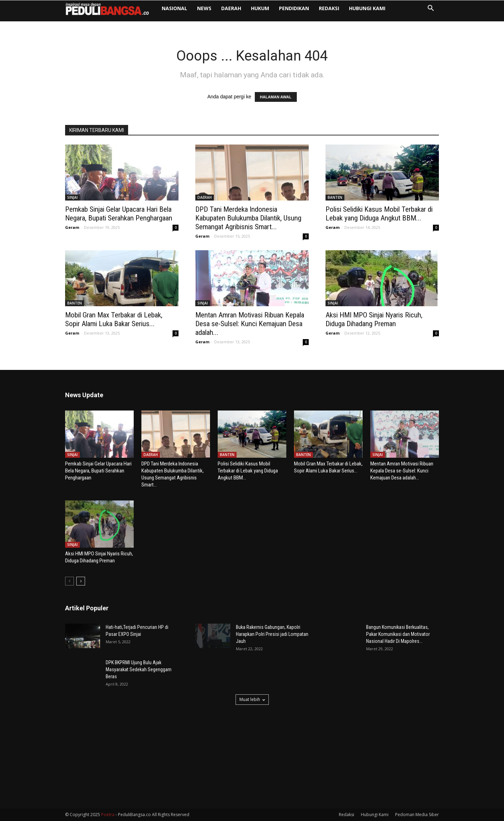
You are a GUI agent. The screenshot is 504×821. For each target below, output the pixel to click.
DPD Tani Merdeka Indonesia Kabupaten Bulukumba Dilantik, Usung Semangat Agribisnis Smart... (248, 218)
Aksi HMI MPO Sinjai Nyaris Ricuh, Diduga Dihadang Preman (374, 319)
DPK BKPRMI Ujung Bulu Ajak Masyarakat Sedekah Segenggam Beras (139, 669)
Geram (72, 227)
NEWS (204, 8)
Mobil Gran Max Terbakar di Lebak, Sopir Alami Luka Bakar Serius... (114, 319)
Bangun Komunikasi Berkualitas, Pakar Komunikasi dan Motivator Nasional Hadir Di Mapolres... (398, 634)
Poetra (108, 815)
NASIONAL (174, 8)
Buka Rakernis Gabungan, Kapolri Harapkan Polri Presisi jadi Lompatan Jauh (272, 634)
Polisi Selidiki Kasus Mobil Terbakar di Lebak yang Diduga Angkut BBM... (379, 214)
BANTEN (335, 197)
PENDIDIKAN (294, 8)
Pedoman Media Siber (417, 815)
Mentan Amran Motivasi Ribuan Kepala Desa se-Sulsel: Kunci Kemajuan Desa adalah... (250, 324)
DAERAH (231, 8)
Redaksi (329, 8)
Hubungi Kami (367, 8)
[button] (430, 9)
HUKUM (260, 8)
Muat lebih (252, 699)
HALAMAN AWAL (276, 97)
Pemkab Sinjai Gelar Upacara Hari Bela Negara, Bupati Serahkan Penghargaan (119, 214)
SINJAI (72, 197)
